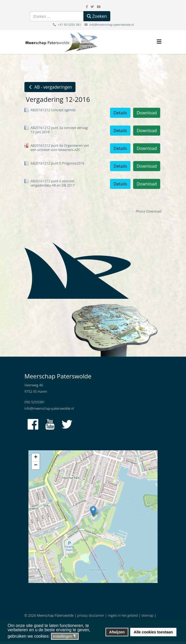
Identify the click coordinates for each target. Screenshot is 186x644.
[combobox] (57, 16)
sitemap (147, 615)
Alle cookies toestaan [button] (153, 632)
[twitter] (92, 7)
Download (147, 113)
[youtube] (99, 7)
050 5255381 (35, 402)
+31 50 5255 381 (69, 25)
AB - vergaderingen (50, 87)
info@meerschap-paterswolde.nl (111, 25)
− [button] (36, 465)
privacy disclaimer (91, 615)
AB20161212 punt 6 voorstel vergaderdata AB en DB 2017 (53, 183)
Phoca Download (149, 211)
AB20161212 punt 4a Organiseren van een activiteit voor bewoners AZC (60, 148)
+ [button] (36, 457)
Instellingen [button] (65, 636)
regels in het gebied (123, 615)
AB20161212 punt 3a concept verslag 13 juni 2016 (59, 130)
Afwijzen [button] (117, 632)
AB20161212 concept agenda (53, 110)
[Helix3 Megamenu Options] (159, 42)
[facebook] (87, 7)
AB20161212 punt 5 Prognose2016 (57, 163)
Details (120, 113)
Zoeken (97, 16)
